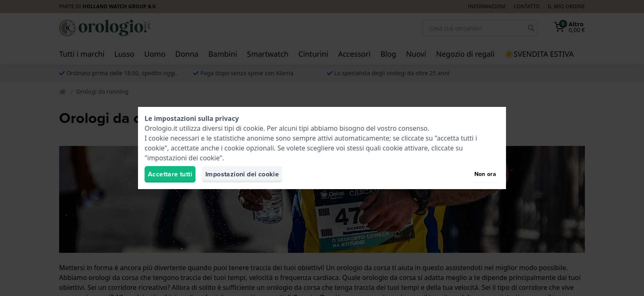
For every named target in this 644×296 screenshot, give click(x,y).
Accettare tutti (170, 174)
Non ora (485, 174)
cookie (253, 128)
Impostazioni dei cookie (242, 174)
